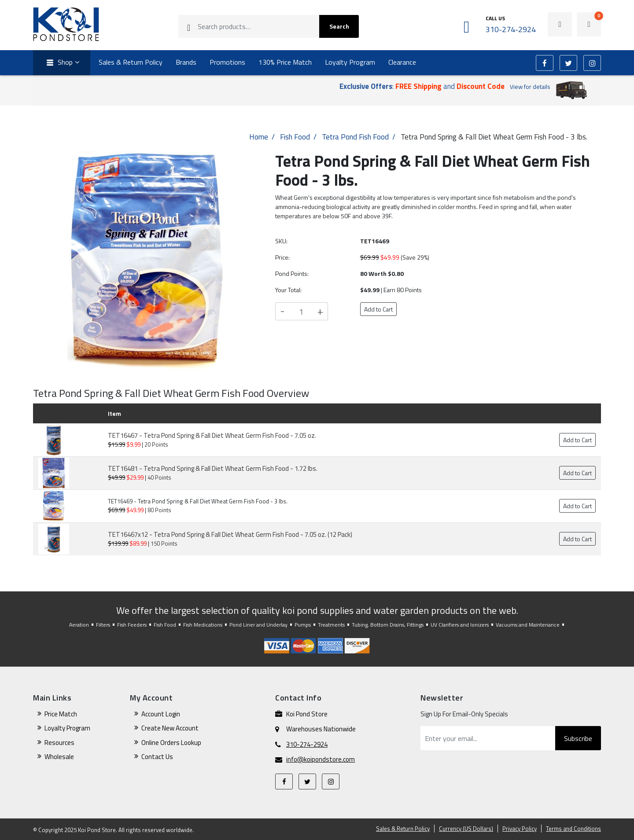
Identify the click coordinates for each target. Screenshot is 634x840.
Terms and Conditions (573, 829)
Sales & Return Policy (131, 62)
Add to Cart (378, 309)
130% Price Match (285, 62)
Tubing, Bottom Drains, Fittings (388, 625)
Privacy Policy (520, 829)
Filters (103, 625)
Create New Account (170, 728)
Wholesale (59, 757)
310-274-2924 (307, 745)
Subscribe (578, 738)
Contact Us (157, 757)
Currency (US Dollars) (466, 829)
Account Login (161, 714)
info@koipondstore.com (321, 759)
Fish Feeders (132, 625)
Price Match (61, 714)
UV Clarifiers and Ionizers (460, 625)
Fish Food (295, 137)
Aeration (79, 625)
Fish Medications (203, 625)
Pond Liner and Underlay (258, 625)
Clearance (402, 62)
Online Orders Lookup (171, 743)
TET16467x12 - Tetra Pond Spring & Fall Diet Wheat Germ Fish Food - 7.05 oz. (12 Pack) (230, 534)
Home (259, 137)
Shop (58, 63)
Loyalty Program (350, 62)
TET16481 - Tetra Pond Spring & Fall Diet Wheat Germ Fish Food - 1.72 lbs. (213, 468)
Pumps (303, 625)
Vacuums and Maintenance (528, 625)
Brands (186, 62)
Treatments (331, 625)
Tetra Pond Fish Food (355, 137)
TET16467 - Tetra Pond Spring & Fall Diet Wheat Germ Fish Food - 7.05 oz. (212, 435)
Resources (59, 743)
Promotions (227, 62)
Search (339, 26)
